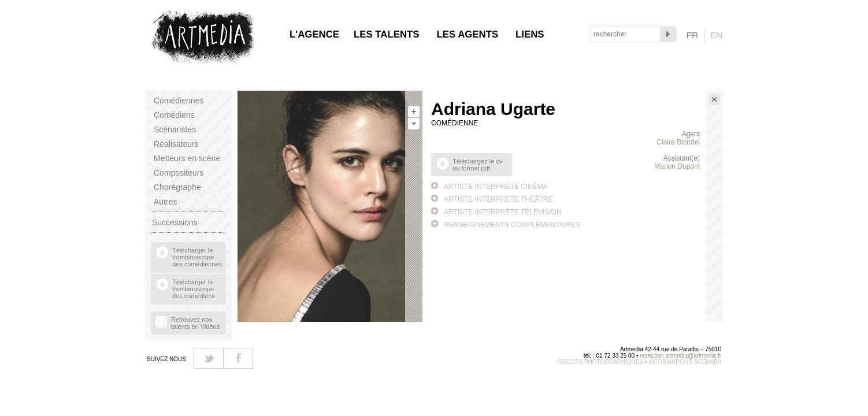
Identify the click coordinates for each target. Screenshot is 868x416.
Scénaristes (175, 129)
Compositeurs (179, 173)
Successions (175, 222)
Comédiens (174, 115)
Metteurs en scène (187, 158)
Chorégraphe (177, 187)
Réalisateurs (176, 144)
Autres (165, 202)
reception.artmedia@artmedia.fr (680, 356)
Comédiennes (179, 101)
